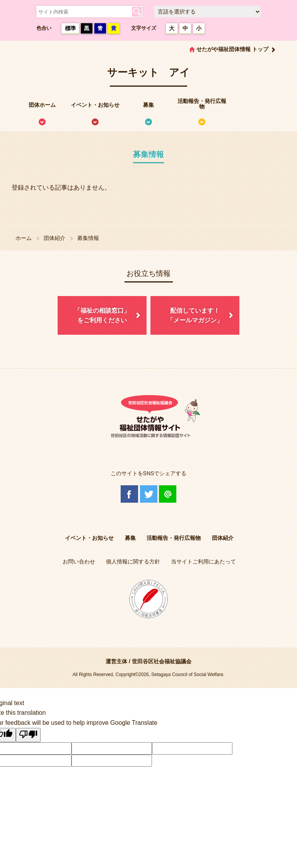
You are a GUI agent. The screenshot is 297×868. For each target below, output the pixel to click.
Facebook (129, 494)
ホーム (24, 238)
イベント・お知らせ (95, 105)
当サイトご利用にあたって (203, 562)
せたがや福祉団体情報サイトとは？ (9, 106)
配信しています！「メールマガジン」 (195, 316)
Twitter (149, 494)
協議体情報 (9, 199)
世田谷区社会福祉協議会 (162, 661)
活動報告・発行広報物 (202, 104)
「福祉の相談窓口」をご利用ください (102, 316)
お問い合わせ (79, 562)
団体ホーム (42, 105)
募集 (148, 105)
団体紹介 (55, 238)
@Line (168, 494)
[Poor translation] (28, 735)
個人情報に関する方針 (133, 562)
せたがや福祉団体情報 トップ (232, 49)
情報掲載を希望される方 (288, 91)
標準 (70, 28)
